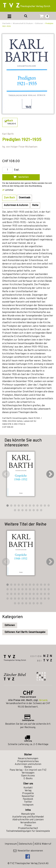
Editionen (10, 625)
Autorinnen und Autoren (28, 764)
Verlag (28, 791)
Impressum (11, 844)
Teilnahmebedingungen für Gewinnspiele (28, 831)
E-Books (28, 779)
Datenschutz (26, 844)
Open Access (28, 776)
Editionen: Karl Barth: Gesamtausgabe (25, 632)
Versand (43, 700)
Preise (28, 826)
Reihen (28, 767)
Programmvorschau (28, 761)
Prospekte (28, 793)
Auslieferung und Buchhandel (28, 817)
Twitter (28, 802)
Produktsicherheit (28, 828)
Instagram (28, 805)
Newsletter (28, 796)
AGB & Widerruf (43, 844)
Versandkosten (28, 823)
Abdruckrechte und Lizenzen (28, 820)
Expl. (17, 170)
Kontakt (28, 788)
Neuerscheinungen (28, 759)
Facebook (28, 799)
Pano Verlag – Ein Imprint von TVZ (28, 770)
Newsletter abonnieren (28, 851)
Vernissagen (28, 773)
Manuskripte (28, 814)
